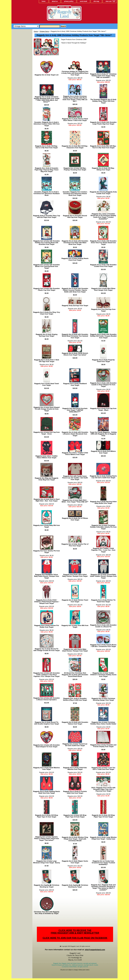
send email (83, 1)
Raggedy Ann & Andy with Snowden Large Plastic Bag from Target (103, 123)
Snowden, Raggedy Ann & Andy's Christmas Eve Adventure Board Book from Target (75, 194)
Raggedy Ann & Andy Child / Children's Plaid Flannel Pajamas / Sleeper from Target (47, 602)
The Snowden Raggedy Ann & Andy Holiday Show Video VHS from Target (103, 101)
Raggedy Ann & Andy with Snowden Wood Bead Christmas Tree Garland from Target (75, 336)
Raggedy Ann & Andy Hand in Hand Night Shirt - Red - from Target (47, 500)
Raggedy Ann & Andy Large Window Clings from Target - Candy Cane (103, 838)
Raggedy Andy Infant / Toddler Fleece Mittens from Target (47, 457)
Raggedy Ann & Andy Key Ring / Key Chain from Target (47, 313)
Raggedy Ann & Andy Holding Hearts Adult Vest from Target (47, 792)
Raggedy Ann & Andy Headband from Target (75, 384)
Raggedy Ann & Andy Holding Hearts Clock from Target (75, 259)
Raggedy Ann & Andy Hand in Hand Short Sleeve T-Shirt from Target (75, 120)
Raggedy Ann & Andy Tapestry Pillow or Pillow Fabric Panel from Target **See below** (47, 839)
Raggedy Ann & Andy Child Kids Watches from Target (75, 768)
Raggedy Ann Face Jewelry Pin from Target (47, 552)
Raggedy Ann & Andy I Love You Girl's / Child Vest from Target (103, 768)
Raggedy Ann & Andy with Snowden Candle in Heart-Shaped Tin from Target (103, 385)
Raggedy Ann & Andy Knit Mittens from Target (103, 452)
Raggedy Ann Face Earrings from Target (103, 310)
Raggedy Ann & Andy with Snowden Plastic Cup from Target (47, 289)
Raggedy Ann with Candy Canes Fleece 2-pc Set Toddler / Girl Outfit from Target (75, 478)
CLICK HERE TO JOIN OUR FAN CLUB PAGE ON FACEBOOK (75, 938)
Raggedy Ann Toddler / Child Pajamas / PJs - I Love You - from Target (103, 550)
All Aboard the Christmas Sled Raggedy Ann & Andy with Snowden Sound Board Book (75, 675)
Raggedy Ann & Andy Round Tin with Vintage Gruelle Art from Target (47, 650)
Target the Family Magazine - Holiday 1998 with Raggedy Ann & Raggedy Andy (103, 434)
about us (55, 1)
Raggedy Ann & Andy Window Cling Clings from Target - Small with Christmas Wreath (75, 839)
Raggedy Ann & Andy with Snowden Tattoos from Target (75, 723)
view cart (109, 1)
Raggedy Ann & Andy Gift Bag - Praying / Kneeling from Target (75, 169)
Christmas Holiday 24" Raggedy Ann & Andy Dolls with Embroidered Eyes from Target (75, 73)
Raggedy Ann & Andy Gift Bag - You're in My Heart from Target (47, 147)
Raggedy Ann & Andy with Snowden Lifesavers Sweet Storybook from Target (75, 434)
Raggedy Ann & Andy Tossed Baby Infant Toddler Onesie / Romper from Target (103, 576)
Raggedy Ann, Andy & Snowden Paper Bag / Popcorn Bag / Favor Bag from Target (47, 170)
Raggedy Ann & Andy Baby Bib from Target (47, 526)
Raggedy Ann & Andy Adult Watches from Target (47, 768)
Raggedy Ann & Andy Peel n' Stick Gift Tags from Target (47, 361)
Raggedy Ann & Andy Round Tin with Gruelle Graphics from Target (47, 723)
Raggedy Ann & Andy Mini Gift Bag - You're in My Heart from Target (103, 147)
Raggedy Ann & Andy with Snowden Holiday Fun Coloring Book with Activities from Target (47, 243)
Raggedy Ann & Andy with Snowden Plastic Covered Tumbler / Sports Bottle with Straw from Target (75, 290)
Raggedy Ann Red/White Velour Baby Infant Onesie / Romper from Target (47, 576)
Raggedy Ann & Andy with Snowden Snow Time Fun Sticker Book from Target (103, 243)
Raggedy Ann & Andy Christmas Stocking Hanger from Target (103, 699)
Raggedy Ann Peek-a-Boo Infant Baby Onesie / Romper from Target (75, 575)
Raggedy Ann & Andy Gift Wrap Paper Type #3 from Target (103, 816)
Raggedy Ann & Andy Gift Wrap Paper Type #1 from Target (47, 816)
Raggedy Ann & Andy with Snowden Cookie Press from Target (103, 266)
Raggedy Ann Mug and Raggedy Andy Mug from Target (47, 479)
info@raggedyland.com (95, 950)
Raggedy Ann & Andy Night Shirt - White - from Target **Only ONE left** (75, 501)
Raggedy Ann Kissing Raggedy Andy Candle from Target (103, 193)
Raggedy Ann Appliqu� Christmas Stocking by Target (47, 886)
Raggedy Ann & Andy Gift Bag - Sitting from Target (103, 169)
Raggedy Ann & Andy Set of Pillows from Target (75, 519)
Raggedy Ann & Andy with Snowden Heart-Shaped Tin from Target (47, 746)
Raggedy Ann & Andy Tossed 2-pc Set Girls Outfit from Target (75, 745)
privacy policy (69, 1)
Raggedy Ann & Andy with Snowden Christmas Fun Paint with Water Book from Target (75, 243)
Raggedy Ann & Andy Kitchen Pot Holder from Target (47, 626)
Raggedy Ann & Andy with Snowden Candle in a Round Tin (103, 626)
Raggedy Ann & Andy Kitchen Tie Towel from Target (103, 601)
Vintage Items (44, 31)
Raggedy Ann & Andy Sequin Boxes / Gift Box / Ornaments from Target (103, 646)
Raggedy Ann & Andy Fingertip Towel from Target (103, 361)
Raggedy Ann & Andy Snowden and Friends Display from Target (103, 746)
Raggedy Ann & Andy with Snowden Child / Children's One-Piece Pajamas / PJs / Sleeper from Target (47, 675)
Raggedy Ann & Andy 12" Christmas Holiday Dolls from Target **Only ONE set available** (103, 76)
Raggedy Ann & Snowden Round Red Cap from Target (75, 216)
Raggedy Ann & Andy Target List (47, 75)
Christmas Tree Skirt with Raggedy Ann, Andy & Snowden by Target (47, 913)
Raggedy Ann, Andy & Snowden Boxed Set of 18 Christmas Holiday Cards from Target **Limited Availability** (103, 216)
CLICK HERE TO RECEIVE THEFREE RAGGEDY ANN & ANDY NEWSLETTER (75, 932)
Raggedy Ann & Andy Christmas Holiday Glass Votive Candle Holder (103, 723)
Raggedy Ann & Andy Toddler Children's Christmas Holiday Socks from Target (103, 675)
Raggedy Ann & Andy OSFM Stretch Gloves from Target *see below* (75, 354)
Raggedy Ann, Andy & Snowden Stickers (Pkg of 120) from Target (75, 699)
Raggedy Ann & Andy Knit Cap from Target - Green (47, 433)
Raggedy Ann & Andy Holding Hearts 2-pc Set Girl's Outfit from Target (103, 477)
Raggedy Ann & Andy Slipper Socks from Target (75, 862)
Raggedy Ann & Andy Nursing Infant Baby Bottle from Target (103, 502)
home (44, 1)
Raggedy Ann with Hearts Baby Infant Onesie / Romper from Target (75, 650)
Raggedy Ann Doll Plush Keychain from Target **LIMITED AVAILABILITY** (75, 410)
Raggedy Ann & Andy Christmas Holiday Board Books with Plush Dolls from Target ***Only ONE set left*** (75, 99)
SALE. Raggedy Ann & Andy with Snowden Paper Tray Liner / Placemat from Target (103, 789)
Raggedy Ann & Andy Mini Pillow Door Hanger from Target (103, 289)
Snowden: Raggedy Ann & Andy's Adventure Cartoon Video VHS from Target (47, 124)
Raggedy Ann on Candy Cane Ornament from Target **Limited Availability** (103, 863)
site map (96, 1)
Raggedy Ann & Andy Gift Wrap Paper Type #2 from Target (75, 816)
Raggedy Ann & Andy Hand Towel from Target (47, 384)
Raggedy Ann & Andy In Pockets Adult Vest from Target (75, 792)
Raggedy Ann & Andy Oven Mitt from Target (75, 626)
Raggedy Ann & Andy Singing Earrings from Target (47, 335)
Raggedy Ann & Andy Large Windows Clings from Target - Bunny (47, 862)
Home (36, 31)
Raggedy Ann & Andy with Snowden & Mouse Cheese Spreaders (47, 699)
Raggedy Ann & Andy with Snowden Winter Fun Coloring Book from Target (47, 266)
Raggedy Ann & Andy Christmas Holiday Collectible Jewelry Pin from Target (103, 527)
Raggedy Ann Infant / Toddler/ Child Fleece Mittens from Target (75, 454)
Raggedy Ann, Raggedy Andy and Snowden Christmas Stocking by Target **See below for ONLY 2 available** (103, 887)
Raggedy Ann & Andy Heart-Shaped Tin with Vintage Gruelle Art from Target (47, 409)
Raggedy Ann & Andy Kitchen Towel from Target (75, 601)
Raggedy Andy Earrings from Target (75, 306)
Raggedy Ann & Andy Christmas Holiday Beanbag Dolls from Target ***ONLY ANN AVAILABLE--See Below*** (47, 99)
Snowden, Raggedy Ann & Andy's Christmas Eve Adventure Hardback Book (47, 194)
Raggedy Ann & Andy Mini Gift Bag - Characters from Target (75, 147)
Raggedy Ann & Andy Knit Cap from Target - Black (103, 409)
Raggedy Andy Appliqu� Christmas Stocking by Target (75, 886)
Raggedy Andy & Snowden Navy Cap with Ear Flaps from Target (47, 216)
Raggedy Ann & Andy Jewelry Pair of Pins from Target (75, 545)
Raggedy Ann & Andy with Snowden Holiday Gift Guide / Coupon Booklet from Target (103, 336)
